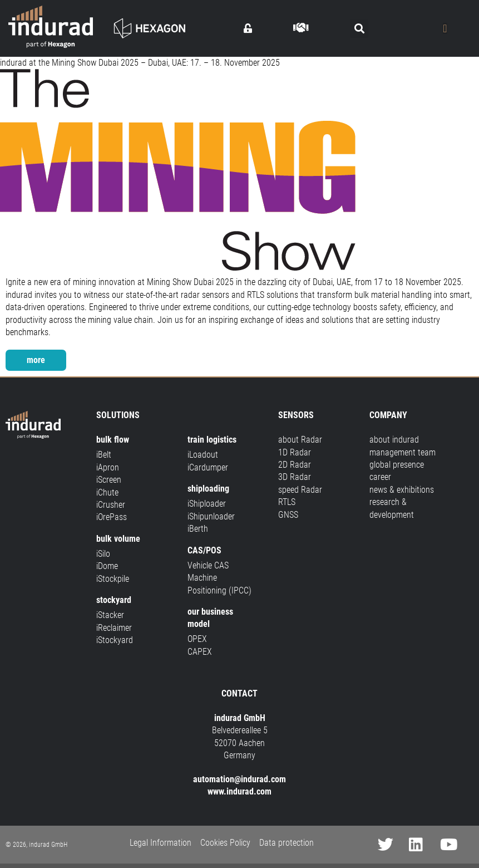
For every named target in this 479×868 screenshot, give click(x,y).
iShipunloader (211, 516)
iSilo (103, 554)
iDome (107, 566)
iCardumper (208, 467)
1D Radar (295, 452)
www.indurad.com (239, 791)
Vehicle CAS (208, 565)
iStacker (110, 615)
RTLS (287, 502)
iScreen (109, 480)
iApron (108, 467)
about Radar (300, 440)
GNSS (288, 515)
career (380, 477)
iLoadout (203, 455)
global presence (397, 465)
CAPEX (200, 652)
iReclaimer (114, 628)
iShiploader (207, 504)
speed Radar (300, 490)
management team (403, 452)
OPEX (197, 639)
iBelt (104, 455)
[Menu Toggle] (445, 28)
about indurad (394, 440)
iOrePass (112, 517)
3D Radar (295, 477)
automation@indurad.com (239, 779)
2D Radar (295, 465)
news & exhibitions (402, 490)
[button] (359, 29)
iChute (107, 492)
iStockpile (113, 579)
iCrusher (111, 505)
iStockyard (115, 640)
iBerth (198, 529)
